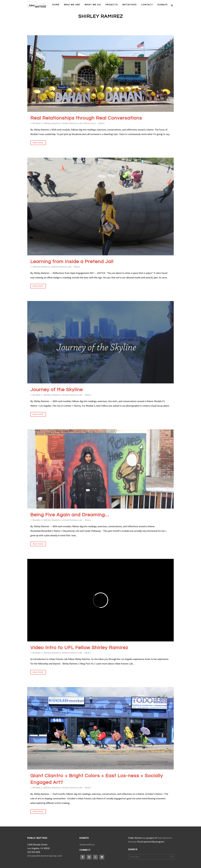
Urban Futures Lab (72, 123)
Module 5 (38, 123)
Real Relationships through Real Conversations (86, 118)
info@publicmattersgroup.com (45, 856)
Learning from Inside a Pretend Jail (72, 262)
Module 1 (38, 788)
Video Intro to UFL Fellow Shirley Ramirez (79, 648)
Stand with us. (87, 845)
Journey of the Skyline (57, 390)
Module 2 (38, 520)
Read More (38, 143)
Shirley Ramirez (52, 123)
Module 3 (38, 395)
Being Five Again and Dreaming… (70, 515)
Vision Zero (90, 123)
